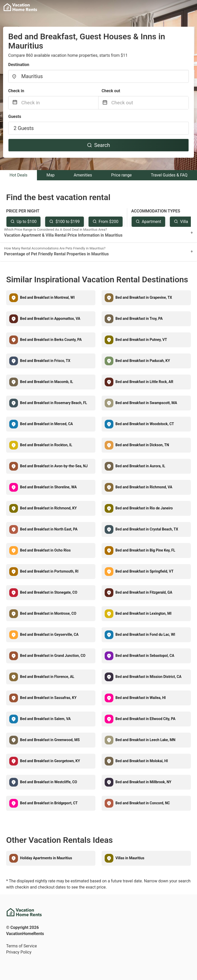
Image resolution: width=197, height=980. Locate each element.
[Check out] (150, 103)
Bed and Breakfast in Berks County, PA (51, 340)
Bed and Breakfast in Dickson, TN (142, 445)
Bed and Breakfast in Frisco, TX (45, 361)
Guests (15, 116)
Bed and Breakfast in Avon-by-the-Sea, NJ (54, 466)
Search (98, 145)
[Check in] (60, 103)
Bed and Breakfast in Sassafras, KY (48, 698)
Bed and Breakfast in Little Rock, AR (144, 382)
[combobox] (98, 76)
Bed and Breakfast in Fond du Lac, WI (145, 634)
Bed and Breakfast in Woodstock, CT (145, 424)
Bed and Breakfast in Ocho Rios (45, 550)
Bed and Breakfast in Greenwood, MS (50, 740)
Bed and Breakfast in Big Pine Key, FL (145, 550)
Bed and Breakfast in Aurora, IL (140, 466)
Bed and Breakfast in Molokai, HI (142, 761)
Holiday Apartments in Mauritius (46, 858)
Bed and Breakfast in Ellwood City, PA (145, 719)
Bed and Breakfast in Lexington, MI (143, 613)
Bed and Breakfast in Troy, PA (139, 319)
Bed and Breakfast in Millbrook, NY (143, 782)
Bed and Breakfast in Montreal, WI (47, 297)
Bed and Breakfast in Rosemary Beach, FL (53, 403)
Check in (16, 91)
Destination (19, 65)
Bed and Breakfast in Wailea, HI (141, 698)
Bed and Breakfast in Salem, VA (45, 719)
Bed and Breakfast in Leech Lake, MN (145, 740)
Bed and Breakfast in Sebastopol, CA (145, 656)
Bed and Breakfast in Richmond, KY (48, 508)
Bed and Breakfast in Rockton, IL (46, 445)
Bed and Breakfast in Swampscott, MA (146, 403)
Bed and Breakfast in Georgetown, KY (50, 761)
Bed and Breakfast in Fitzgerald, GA (144, 592)
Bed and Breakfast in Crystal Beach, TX (147, 529)
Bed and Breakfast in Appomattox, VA (50, 319)
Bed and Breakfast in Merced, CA (46, 424)
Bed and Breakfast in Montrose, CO (48, 613)
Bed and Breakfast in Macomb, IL (47, 382)
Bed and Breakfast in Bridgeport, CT (49, 803)
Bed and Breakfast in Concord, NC (143, 803)
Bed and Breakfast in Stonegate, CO (49, 592)
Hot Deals (18, 175)
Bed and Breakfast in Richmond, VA (144, 487)
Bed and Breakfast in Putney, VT (141, 340)
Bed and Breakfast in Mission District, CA (148, 677)
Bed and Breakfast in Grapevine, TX (144, 297)
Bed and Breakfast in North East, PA (49, 529)
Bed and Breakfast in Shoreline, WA (48, 487)
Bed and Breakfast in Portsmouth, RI (49, 571)
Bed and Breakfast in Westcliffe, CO (49, 782)
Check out (111, 91)
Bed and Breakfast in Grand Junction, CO (53, 656)
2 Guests (24, 128)
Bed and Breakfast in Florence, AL (47, 677)
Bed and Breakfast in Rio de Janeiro (144, 508)
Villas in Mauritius (130, 858)
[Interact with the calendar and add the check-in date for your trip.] (15, 103)
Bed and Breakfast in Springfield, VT (144, 571)
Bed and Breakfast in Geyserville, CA (49, 634)
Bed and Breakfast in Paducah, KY (143, 361)
